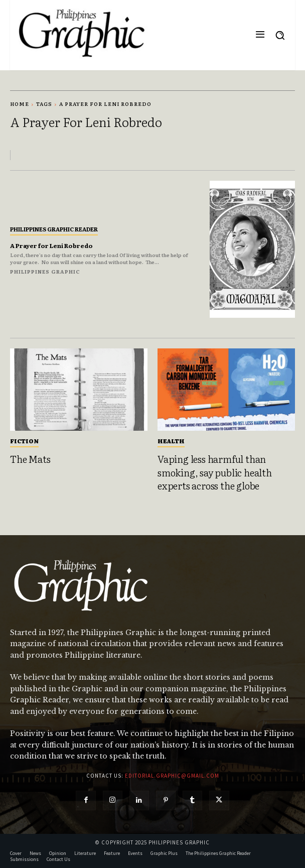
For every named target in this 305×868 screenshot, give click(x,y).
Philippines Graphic (45, 271)
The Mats (30, 459)
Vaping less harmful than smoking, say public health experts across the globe (215, 472)
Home (20, 104)
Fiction (24, 441)
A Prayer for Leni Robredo (51, 245)
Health (171, 441)
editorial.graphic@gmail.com (172, 776)
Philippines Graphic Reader (54, 229)
